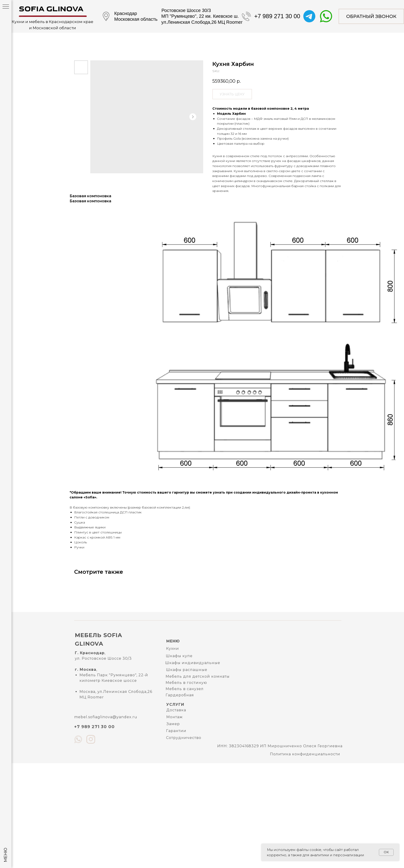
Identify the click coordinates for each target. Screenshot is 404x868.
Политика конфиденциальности (60, 712)
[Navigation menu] (6, 7)
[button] (150, 7)
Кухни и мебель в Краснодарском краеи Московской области (31, 18)
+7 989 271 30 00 (153, 20)
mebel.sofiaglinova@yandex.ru (53, 727)
